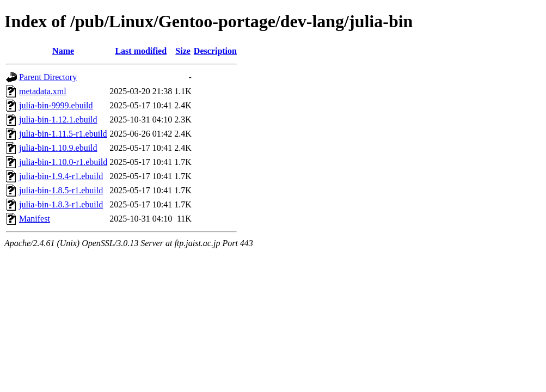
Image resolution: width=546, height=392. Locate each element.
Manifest (35, 219)
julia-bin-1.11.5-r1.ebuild (63, 134)
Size (183, 51)
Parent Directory (48, 77)
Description (215, 51)
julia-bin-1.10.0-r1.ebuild (63, 162)
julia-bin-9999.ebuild (56, 105)
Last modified (141, 51)
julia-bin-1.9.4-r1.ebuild (61, 176)
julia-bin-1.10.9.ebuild (58, 148)
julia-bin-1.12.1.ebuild (58, 120)
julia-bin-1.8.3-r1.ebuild (61, 204)
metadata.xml (43, 91)
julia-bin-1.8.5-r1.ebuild (61, 190)
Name (63, 51)
